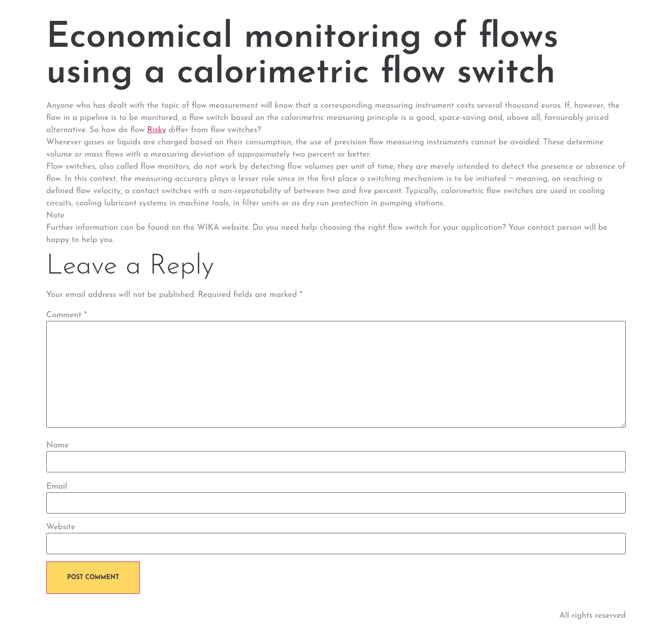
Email (57, 487)
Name (57, 445)
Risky (157, 130)
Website (61, 527)
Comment (67, 315)
